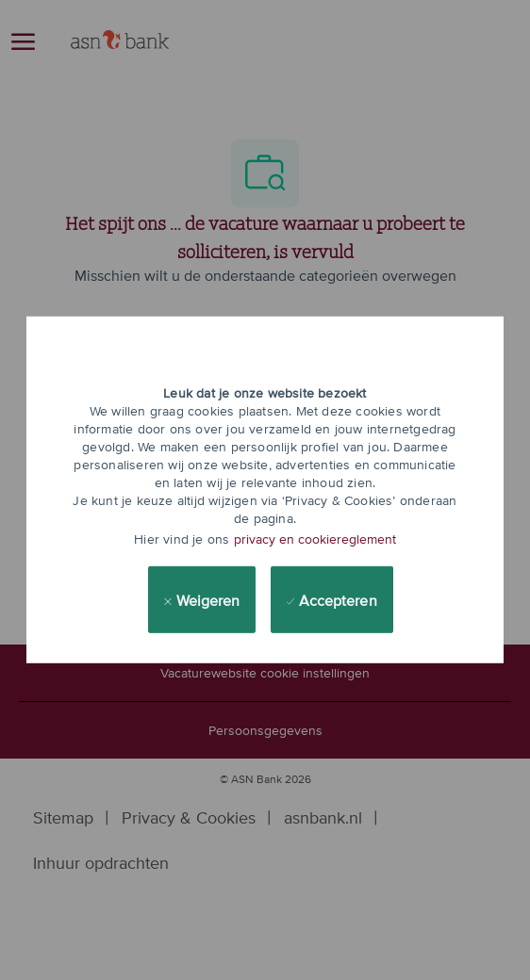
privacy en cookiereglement (315, 539)
